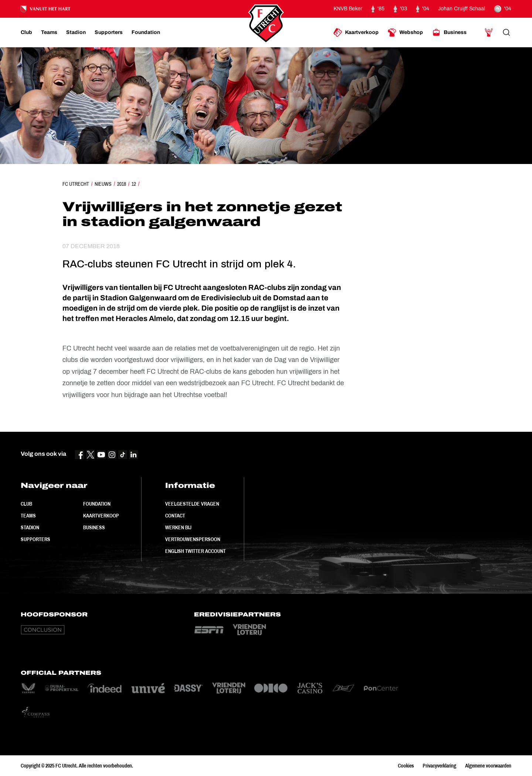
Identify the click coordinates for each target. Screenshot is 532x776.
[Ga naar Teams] (49, 33)
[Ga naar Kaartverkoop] (356, 33)
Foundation (97, 504)
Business (94, 527)
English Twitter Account (195, 551)
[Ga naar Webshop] (405, 33)
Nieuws (103, 184)
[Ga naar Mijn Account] (489, 33)
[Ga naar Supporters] (109, 33)
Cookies (406, 766)
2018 (122, 184)
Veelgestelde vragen (192, 504)
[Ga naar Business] (449, 33)
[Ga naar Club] (26, 33)
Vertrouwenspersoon (193, 539)
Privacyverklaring (439, 766)
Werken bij (178, 527)
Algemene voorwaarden (488, 766)
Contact (175, 516)
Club (26, 504)
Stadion (30, 527)
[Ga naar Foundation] (146, 33)
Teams (28, 516)
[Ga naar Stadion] (76, 33)
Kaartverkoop (101, 516)
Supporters (35, 539)
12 (134, 184)
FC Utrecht (76, 184)
